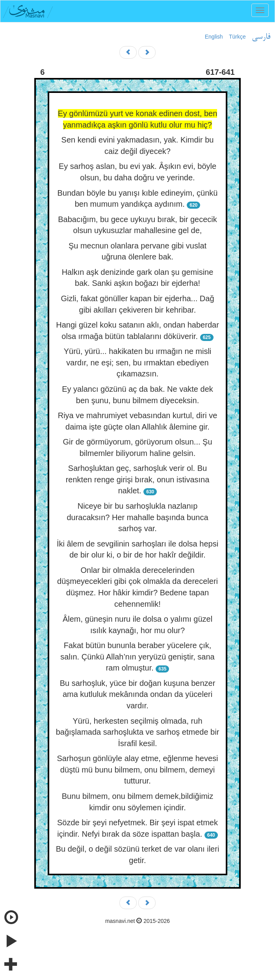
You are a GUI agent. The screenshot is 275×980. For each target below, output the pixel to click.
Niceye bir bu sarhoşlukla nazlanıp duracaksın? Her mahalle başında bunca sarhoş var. (137, 517)
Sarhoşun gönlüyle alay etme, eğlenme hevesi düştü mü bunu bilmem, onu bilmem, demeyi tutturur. (137, 770)
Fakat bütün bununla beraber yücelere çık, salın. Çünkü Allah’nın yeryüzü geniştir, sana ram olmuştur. (137, 657)
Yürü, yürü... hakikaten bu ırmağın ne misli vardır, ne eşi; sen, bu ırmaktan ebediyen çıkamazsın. (138, 362)
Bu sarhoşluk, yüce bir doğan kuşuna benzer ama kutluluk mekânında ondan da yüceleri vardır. (138, 694)
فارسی (261, 37)
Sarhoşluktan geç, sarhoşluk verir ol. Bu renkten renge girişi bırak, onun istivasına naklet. (138, 479)
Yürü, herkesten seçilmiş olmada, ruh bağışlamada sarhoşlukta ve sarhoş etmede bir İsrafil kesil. (138, 732)
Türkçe (237, 37)
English (214, 37)
